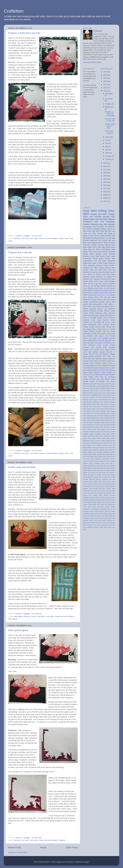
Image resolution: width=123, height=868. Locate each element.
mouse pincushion (98, 507)
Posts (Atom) (23, 852)
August (108, 137)
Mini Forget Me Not (103, 231)
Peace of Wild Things (100, 400)
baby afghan (18, 616)
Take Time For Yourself (108, 404)
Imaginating (93, 443)
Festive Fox (101, 295)
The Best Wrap (101, 473)
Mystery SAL (109, 217)
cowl (99, 484)
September (109, 107)
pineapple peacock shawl (91, 511)
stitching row (111, 520)
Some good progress (18, 630)
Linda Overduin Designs (96, 352)
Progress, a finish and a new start (24, 33)
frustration (108, 491)
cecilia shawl (95, 411)
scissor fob (112, 516)
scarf (88, 422)
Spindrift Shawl (88, 363)
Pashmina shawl (89, 277)
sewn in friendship (95, 422)
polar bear (100, 379)
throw (101, 263)
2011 (105, 188)
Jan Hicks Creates (96, 233)
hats (92, 334)
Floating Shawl (101, 347)
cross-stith (97, 413)
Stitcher (89, 468)
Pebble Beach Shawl (103, 454)
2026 (105, 72)
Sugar (113, 300)
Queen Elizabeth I (96, 459)
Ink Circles (87, 229)
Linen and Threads (92, 217)
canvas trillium (93, 482)
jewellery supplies (88, 500)
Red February (87, 402)
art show (112, 477)
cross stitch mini (88, 413)
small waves (109, 315)
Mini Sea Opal (110, 297)
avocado (86, 479)
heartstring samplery (109, 416)
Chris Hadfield (111, 429)
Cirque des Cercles (97, 272)
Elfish (85, 393)
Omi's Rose (107, 356)
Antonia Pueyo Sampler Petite (95, 427)
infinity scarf (87, 315)
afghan (93, 409)
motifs (96, 336)
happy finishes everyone (107, 495)
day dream (101, 486)
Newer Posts (14, 847)
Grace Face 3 (102, 393)
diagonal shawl (88, 489)
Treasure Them (88, 407)
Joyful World (92, 247)
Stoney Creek (96, 468)
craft (103, 484)
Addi (84, 427)
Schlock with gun (108, 240)
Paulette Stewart (88, 400)
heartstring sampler (89, 498)
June (107, 143)
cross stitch (25, 238)
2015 (105, 176)
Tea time (94, 470)
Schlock (91, 461)
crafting (89, 370)
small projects (107, 518)
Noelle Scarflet (88, 356)
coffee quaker (111, 411)
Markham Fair (91, 448)
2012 (105, 185)
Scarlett (85, 461)
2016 (105, 173)
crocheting (96, 229)
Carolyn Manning (91, 224)
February (109, 156)
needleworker (108, 418)
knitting (61, 238)
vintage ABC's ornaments (96, 341)
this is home (101, 523)
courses (95, 484)
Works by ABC (104, 288)
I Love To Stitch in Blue (108, 395)
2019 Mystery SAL (109, 343)
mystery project (110, 507)
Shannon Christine (100, 361)
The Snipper (98, 475)
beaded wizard (109, 409)
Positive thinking (89, 327)
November (109, 99)
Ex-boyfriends (92, 295)
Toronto (105, 475)
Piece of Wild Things (96, 457)
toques (85, 341)
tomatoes (112, 523)
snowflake (105, 338)
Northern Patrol (88, 454)
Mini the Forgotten (105, 222)
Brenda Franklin (110, 388)
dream (108, 413)
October (108, 104)
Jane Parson (88, 274)
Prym (88, 459)
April (107, 150)
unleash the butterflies (107, 227)
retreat (85, 516)
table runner (107, 270)
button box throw (95, 252)
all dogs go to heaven (95, 366)
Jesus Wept (106, 443)
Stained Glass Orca (94, 466)
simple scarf (97, 338)
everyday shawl (98, 290)
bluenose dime (110, 268)
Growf (93, 256)
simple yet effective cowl (99, 382)
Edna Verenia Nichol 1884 (99, 436)
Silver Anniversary (103, 249)
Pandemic (62, 840)
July (107, 140)
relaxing (105, 514)
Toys (109, 475)
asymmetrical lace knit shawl (95, 261)
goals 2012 (86, 493)
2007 (105, 201)
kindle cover (104, 500)
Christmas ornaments (89, 432)
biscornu (98, 479)
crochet (33, 616)
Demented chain (100, 434)
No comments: (37, 236)
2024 (105, 78)
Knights (89, 445)
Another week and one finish (22, 467)
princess (110, 420)
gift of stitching (88, 416)
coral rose (90, 484)
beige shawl (107, 366)
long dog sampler (107, 224)
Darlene (99, 31)
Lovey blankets (97, 445)
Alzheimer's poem (95, 386)
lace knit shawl (104, 375)
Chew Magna (101, 429)
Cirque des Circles (102, 432)
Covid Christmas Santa (92, 345)
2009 (105, 195)
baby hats (87, 243)
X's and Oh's (106, 477)
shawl (108, 256)
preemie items (110, 379)
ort (111, 509)
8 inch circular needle (97, 236)
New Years (112, 397)
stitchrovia (94, 523)
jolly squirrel (98, 334)
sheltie (102, 422)
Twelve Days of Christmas (101, 407)
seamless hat (93, 518)
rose (89, 516)
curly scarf (94, 486)
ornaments (112, 377)
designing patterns (110, 486)
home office (101, 498)
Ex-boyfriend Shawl (92, 393)
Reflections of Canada (103, 277)
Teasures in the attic (103, 470)
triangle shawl (101, 254)
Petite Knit (86, 457)
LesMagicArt (92, 325)
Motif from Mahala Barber (101, 450)
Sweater (86, 302)
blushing (17, 238)
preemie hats (103, 420)
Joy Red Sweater (89, 397)
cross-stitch (34, 238)
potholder (108, 511)
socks (67, 238)
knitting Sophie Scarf (99, 502)
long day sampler (90, 245)
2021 (105, 88)
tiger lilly (107, 523)
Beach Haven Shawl (96, 281)
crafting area (108, 484)
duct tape (102, 489)
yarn (91, 384)
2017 (105, 170)
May (107, 147)
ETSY (113, 391)
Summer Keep (105, 468)
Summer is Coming (108, 329)
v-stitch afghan (108, 304)
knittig (102, 418)
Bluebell (100, 318)
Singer (91, 463)
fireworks (90, 491)
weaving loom (105, 525)
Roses (95, 227)
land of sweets (107, 334)
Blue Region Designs (99, 388)
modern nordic (93, 377)
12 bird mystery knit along (100, 306)
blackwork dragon (92, 368)
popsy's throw (88, 304)
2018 (105, 166)
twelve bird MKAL (88, 525)
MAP (101, 297)
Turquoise (96, 279)
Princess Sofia (100, 327)
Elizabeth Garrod (109, 320)
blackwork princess (105, 368)
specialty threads (88, 520)
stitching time (87, 523)
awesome (92, 479)
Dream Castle (96, 320)
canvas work (102, 482)
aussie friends (100, 409)
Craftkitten (14, 11)
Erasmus (86, 256)
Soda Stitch (105, 463)
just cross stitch (94, 375)
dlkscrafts (103, 413)
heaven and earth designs (48, 238)
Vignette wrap (97, 477)
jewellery (102, 302)
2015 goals (99, 343)
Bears (95, 429)
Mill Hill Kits (93, 354)
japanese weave (110, 498)
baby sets (106, 331)
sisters (113, 382)
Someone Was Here (104, 300)
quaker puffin (98, 514)
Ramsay (97, 286)
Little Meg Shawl (104, 247)
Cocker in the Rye (100, 391)
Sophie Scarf (111, 361)
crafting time (96, 370)
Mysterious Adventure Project (98, 265)
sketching (100, 518)
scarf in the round (103, 516)
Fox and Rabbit (95, 322)
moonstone (104, 279)
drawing (96, 489)
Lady (93, 231)
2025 (105, 75)
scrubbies (86, 518)
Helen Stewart (109, 219)
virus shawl (97, 525)
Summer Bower (96, 404)
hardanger (86, 334)
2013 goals (105, 384)
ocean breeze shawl (93, 420)
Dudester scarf (89, 347)
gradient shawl (108, 290)
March (108, 153)
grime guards (108, 493)
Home (43, 847)
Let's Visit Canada (101, 397)
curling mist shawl (95, 270)
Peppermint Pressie (90, 300)
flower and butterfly (99, 491)
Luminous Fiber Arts (109, 445)
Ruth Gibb (91, 359)
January (108, 159)
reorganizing (111, 514)
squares (104, 520)
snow (113, 518)
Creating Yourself (109, 272)
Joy (111, 443)
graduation (100, 493)
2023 (105, 81)
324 (114, 270)
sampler (86, 382)
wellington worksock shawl (95, 527)
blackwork (105, 479)
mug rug (103, 377)
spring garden (98, 304)
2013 (105, 182)
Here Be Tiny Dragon (94, 441)
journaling (97, 500)
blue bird (112, 479)
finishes (113, 413)
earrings (108, 489)
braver (113, 331)
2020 (105, 91)
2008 (105, 198)
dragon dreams (88, 372)
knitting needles (110, 502)
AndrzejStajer (69, 862)
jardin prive (96, 418)
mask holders (101, 504)
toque (105, 263)
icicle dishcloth (88, 418)
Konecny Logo (93, 284)
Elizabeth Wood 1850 (100, 293)
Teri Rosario (92, 473)
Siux (113, 258)
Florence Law (102, 309)
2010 (105, 192)
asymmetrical (94, 302)
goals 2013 (93, 493)
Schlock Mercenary (100, 461)
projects (92, 514)
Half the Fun (106, 322)
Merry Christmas (104, 325)
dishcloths (112, 313)
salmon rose (87, 338)
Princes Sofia (111, 400)
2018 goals (106, 425)
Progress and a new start (20, 252)
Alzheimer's (87, 272)
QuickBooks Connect (109, 459)
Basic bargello (111, 386)
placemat (102, 511)
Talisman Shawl (109, 311)
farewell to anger (100, 372)
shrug (106, 422)
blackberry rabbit (101, 313)
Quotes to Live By (105, 238)
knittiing (89, 502)
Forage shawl (98, 258)
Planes (105, 457)
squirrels (112, 338)
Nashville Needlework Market (106, 452)
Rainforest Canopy (96, 311)
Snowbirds (97, 463)
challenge (103, 411)
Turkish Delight (88, 313)
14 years (97, 425)
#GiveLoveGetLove (89, 425)
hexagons (109, 372)
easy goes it (93, 263)
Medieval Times (104, 448)
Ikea (88, 443)
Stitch (101, 466)
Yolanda (89, 409)
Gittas (94, 438)
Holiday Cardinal (105, 441)
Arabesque (87, 258)
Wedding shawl (93, 288)
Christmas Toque (88, 391)
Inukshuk (100, 443)
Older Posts (72, 847)
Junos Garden (105, 350)
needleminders (95, 509)
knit (109, 500)
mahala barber (92, 504)
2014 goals (91, 343)
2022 (105, 85)
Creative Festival (109, 345)
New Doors (100, 256)
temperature (88, 227)
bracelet (85, 482)
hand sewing (93, 495)
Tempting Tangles (101, 363)
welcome (86, 384)
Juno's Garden (94, 350)
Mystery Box (92, 452)
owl (114, 509)
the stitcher (112, 422)
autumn (113, 288)
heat (96, 498)
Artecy (109, 427)
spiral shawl (98, 520)
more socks (87, 507)
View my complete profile (92, 62)
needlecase (86, 509)
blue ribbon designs (97, 268)
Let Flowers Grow (99, 274)
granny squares (97, 416)
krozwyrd (112, 243)
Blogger (86, 862)
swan (113, 256)
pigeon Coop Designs (107, 336)
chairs (85, 484)
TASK (89, 470)
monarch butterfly (109, 252)
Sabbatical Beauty (101, 359)
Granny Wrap (101, 438)
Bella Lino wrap (88, 388)
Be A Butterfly (88, 429)
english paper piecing (92, 219)
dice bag (112, 370)
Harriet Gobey (111, 393)
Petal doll (112, 454)
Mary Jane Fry (104, 284)
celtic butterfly (88, 290)
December (109, 94)
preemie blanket (104, 245)
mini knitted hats (110, 504)
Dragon (109, 391)
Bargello (104, 386)
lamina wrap (111, 302)
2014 (105, 179)
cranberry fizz (105, 370)
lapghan (85, 504)
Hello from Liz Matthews (90, 395)
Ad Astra (112, 425)
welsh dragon (108, 527)
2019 (105, 163)
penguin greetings (89, 379)
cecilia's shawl (111, 482)
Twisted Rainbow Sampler (92, 331)
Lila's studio (111, 274)
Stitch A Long (107, 466)
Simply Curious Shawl (94, 329)
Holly (99, 395)
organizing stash (105, 509)
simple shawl (88, 254)
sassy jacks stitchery (98, 315)
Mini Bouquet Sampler (107, 354)
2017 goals (86, 386)
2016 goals (112, 384)
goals (113, 491)
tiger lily (92, 249)
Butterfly (112, 254)
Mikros (113, 325)
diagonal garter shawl (100, 243)
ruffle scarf (94, 516)
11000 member (97, 384)
